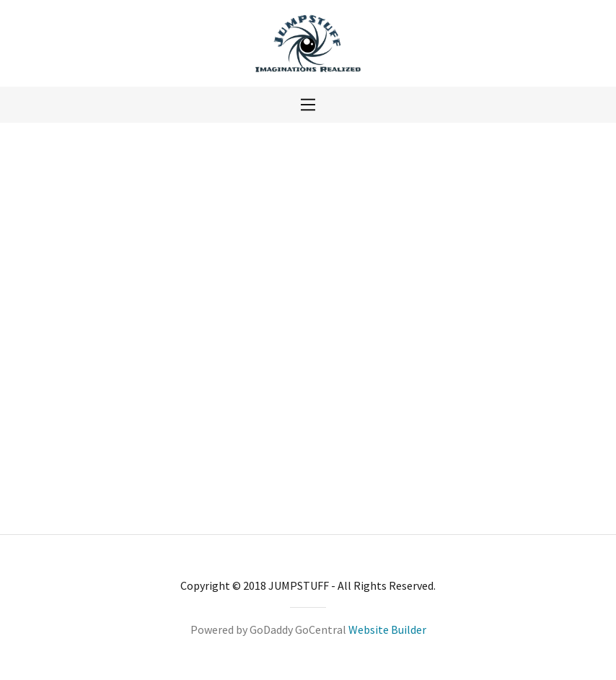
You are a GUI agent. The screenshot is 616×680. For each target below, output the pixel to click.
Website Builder (387, 629)
